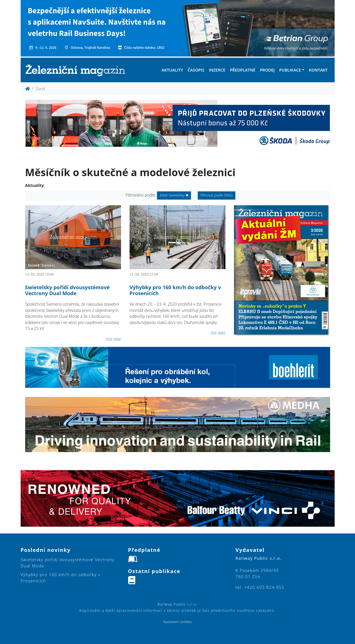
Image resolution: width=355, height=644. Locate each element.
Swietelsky (174, 195)
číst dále (114, 339)
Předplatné (242, 70)
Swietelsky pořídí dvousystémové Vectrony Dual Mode (67, 290)
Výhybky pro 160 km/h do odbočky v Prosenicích (175, 290)
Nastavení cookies (178, 622)
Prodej (267, 70)
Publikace (290, 70)
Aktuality (172, 70)
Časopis (196, 70)
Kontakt (318, 70)
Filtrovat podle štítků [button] (217, 195)
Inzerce (217, 70)
